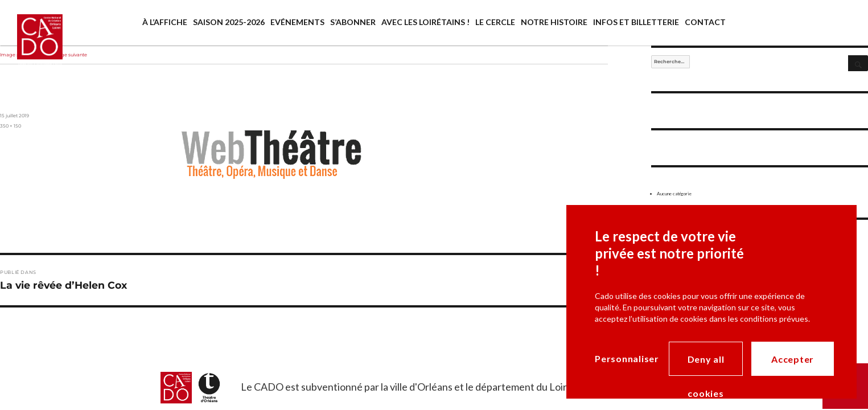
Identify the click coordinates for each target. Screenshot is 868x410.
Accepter (793, 359)
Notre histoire (554, 22)
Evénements (297, 22)
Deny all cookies (706, 365)
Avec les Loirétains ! (425, 22)
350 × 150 (11, 126)
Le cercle (495, 22)
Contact (705, 22)
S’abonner (353, 22)
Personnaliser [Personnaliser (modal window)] (627, 358)
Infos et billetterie (636, 22)
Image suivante (69, 55)
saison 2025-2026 (229, 22)
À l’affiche (165, 22)
